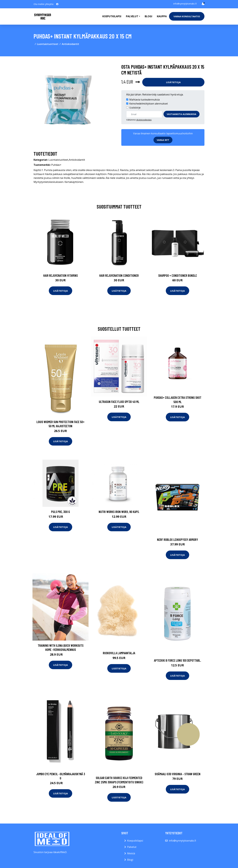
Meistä (131, 853)
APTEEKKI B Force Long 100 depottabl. (177, 660)
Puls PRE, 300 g (61, 512)
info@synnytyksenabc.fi (185, 4)
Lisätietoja (173, 82)
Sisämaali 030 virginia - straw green (178, 774)
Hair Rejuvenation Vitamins (61, 275)
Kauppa (162, 16)
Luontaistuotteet (48, 44)
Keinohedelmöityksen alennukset (149, 104)
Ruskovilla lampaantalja (119, 653)
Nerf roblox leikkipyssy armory (177, 539)
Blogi (148, 16)
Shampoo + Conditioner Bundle (178, 275)
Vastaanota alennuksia (182, 114)
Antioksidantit (70, 44)
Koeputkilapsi (112, 16)
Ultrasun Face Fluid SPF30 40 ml (119, 402)
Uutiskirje (135, 108)
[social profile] (57, 4)
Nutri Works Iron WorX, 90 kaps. (119, 512)
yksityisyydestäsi (144, 120)
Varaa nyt (163, 140)
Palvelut (132, 847)
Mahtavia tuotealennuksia (144, 100)
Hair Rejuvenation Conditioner (119, 275)
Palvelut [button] (132, 16)
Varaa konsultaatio (187, 16)
